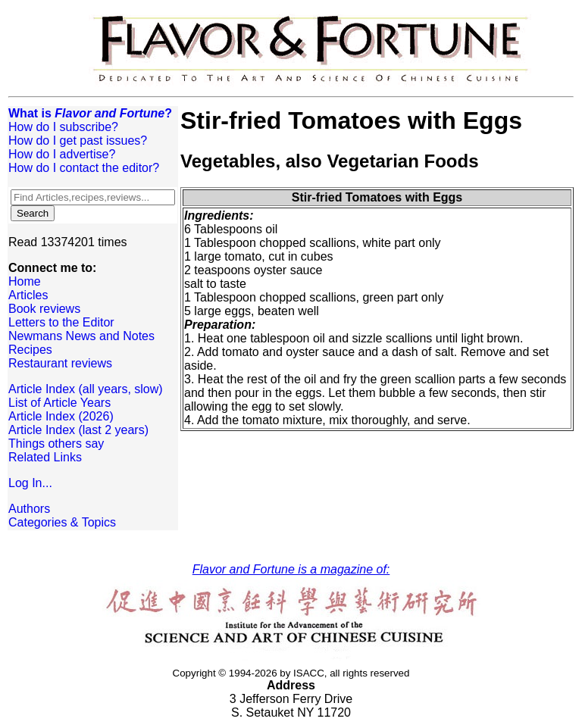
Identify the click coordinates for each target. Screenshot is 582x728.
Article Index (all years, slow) (86, 389)
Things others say (56, 444)
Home (25, 281)
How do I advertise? (62, 154)
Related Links (45, 457)
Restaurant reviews (60, 363)
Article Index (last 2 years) (78, 430)
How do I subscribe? (63, 127)
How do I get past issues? (78, 141)
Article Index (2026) (61, 416)
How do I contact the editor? (84, 168)
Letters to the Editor (61, 322)
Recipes (30, 350)
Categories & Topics (62, 522)
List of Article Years (59, 403)
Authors (29, 509)
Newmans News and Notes (81, 336)
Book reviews (44, 309)
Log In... (30, 483)
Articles (28, 295)
